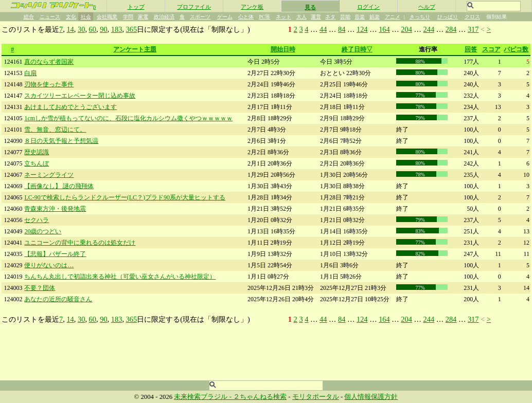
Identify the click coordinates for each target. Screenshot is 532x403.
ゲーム (225, 17)
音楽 (360, 17)
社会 (86, 17)
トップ (136, 7)
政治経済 (164, 17)
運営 (316, 17)
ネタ (330, 17)
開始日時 (283, 49)
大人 (302, 17)
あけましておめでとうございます (70, 107)
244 (429, 29)
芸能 (345, 17)
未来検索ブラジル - (203, 397)
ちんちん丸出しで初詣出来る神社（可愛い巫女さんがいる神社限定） (120, 277)
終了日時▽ (357, 49)
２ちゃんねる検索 (260, 397)
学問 (128, 17)
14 (70, 29)
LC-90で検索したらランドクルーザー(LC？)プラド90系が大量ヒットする (125, 197)
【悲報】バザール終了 (55, 254)
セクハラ (37, 220)
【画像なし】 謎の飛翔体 (59, 186)
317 (473, 29)
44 (323, 29)
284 (451, 29)
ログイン (368, 7)
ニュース (50, 17)
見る (310, 7)
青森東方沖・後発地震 (55, 209)
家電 (143, 17)
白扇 (30, 73)
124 (362, 29)
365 (132, 29)
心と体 (246, 17)
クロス (472, 17)
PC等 (264, 17)
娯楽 (375, 17)
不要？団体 (40, 288)
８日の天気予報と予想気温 (61, 141)
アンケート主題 (135, 49)
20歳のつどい (43, 231)
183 (117, 29)
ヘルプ (427, 7)
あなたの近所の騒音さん (58, 299)
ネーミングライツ (49, 175)
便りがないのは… (49, 265)
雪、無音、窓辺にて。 (55, 130)
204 (406, 29)
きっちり (420, 17)
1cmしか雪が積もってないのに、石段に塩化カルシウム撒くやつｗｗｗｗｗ (128, 118)
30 (81, 29)
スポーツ (200, 17)
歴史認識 (37, 152)
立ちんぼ (37, 163)
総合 (29, 17)
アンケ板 (252, 7)
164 (384, 29)
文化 (71, 17)
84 (342, 29)
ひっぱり (448, 17)
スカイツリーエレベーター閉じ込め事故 (80, 96)
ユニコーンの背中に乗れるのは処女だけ (80, 243)
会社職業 (107, 17)
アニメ (393, 17)
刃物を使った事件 (49, 84)
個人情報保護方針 (371, 397)
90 (103, 29)
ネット (283, 17)
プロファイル (194, 7)
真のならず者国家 (49, 62)
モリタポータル (316, 397)
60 (93, 29)
